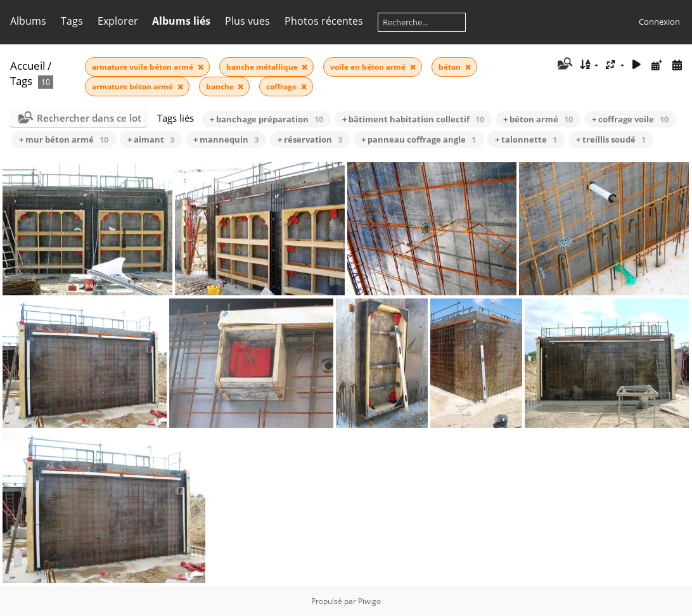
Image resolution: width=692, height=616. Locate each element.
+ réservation (310, 139)
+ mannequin (226, 139)
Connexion (659, 22)
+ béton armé (538, 119)
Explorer (118, 21)
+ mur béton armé (64, 139)
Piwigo (369, 601)
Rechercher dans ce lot (89, 118)
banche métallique (263, 67)
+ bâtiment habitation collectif (413, 119)
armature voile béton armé (144, 67)
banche (221, 87)
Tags (72, 21)
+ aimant (151, 139)
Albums (28, 21)
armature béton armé (133, 87)
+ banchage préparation (266, 119)
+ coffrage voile (630, 119)
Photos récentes (324, 21)
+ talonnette (526, 139)
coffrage (282, 87)
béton (451, 67)
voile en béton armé (369, 67)
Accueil (28, 66)
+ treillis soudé (611, 139)
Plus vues (247, 21)
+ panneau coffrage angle (419, 139)
